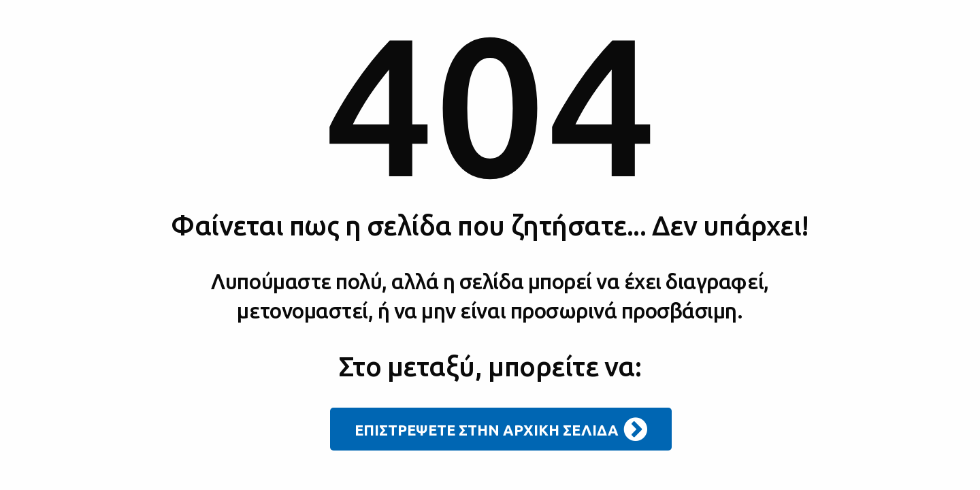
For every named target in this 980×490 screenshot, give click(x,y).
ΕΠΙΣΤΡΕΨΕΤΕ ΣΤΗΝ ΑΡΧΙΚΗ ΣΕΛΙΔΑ (501, 429)
